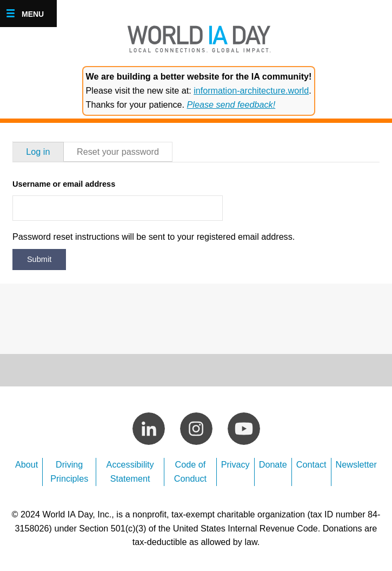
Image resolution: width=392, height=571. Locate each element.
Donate (273, 464)
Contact (311, 464)
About (26, 464)
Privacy (235, 464)
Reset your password (118, 152)
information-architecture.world (251, 90)
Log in (38, 152)
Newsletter (356, 464)
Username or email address (64, 184)
